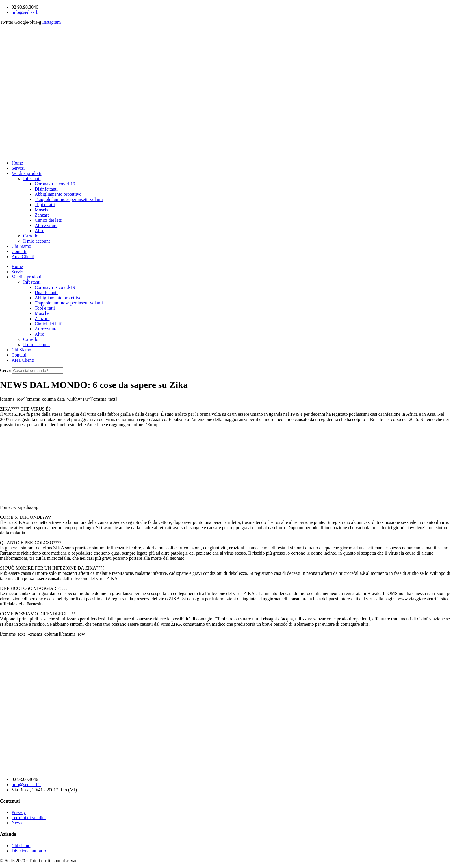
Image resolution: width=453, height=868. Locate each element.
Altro (40, 231)
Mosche (42, 210)
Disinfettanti (46, 189)
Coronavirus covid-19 (55, 184)
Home (17, 163)
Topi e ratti (45, 205)
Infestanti (32, 179)
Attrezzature (46, 225)
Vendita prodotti (27, 173)
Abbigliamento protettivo (58, 194)
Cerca (5, 370)
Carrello (31, 236)
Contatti (19, 251)
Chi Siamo (21, 246)
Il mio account (36, 241)
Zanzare (42, 215)
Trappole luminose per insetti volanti (69, 199)
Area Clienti (23, 257)
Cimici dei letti (49, 220)
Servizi (18, 168)
